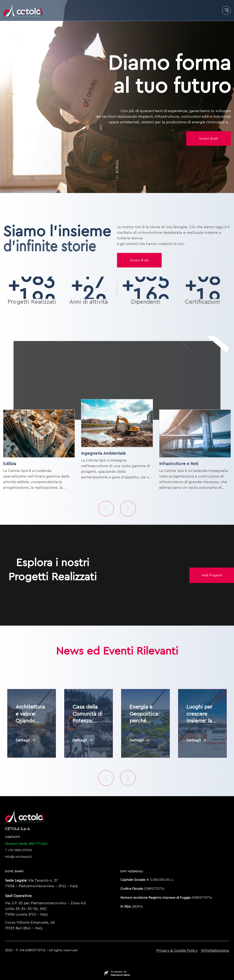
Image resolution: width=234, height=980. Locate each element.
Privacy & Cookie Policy (177, 950)
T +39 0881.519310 (18, 850)
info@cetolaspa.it (18, 857)
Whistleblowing (215, 950)
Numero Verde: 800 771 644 (26, 844)
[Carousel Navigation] (117, 509)
